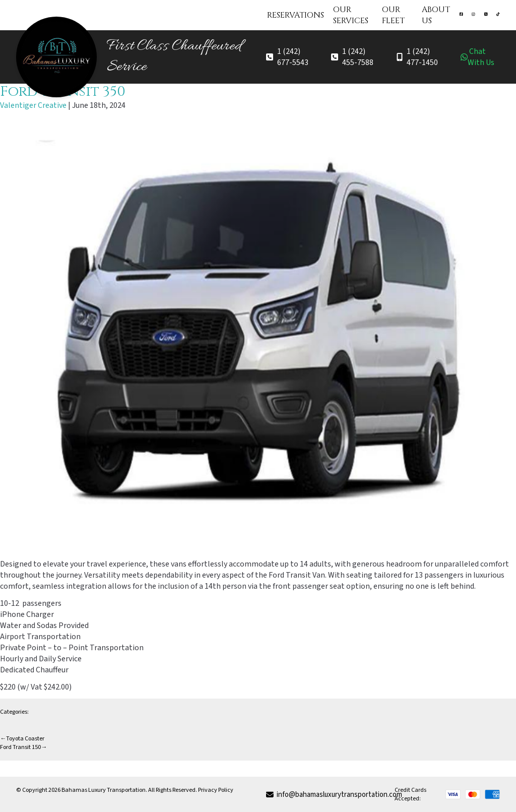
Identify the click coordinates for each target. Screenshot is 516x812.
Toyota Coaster (22, 739)
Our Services (351, 15)
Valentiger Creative (33, 105)
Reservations (296, 15)
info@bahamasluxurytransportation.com (330, 795)
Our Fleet (393, 15)
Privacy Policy (216, 790)
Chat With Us (477, 57)
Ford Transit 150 (23, 747)
